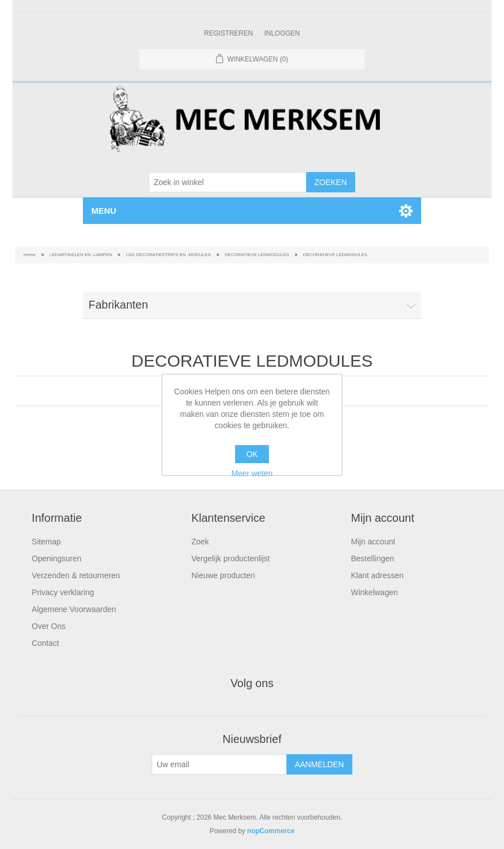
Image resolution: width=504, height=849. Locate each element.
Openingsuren (56, 558)
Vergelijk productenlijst (230, 558)
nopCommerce (271, 831)
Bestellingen (373, 558)
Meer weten (252, 473)
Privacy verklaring (63, 592)
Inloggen (282, 33)
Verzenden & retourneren (76, 575)
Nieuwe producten (223, 575)
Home (30, 255)
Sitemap (46, 542)
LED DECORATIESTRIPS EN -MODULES (169, 255)
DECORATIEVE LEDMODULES (257, 255)
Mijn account (373, 542)
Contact (45, 643)
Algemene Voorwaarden (74, 609)
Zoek (200, 542)
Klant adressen (377, 575)
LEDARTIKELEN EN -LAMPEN (81, 255)
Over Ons (48, 626)
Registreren (229, 33)
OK (252, 454)
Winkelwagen (375, 592)
